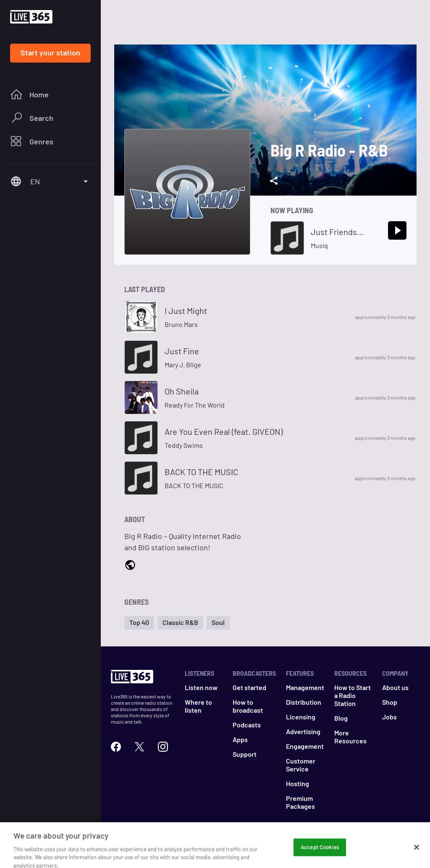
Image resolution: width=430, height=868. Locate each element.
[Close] (417, 856)
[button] (139, 623)
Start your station (50, 52)
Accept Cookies (320, 856)
